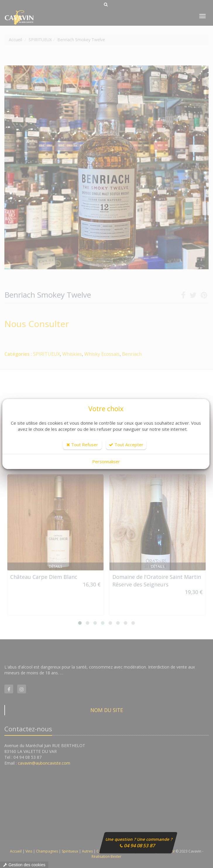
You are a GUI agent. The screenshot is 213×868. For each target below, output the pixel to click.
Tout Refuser (82, 445)
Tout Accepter (126, 445)
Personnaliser (106, 461)
